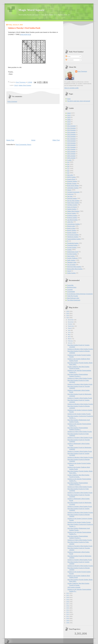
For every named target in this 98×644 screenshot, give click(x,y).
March (70, 339)
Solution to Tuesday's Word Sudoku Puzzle (80, 398)
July (69, 330)
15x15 (69, 122)
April (69, 337)
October (70, 324)
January (70, 343)
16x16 (69, 124)
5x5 (68, 164)
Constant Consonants (73, 192)
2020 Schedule (71, 145)
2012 (68, 614)
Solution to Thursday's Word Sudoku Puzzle (80, 384)
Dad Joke (70, 196)
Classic (69, 190)
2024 (68, 316)
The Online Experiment (74, 300)
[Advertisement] (33, 121)
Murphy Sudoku (72, 230)
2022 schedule (71, 149)
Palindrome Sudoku (73, 237)
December (71, 320)
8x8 (68, 171)
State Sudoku (71, 256)
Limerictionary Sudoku (73, 224)
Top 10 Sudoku (71, 265)
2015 (68, 608)
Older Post (56, 140)
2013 (68, 612)
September (71, 326)
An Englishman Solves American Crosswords (80, 294)
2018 (68, 602)
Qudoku (69, 250)
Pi (68, 241)
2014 (68, 610)
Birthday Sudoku (72, 183)
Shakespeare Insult (73, 252)
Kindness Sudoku (72, 218)
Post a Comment (12, 102)
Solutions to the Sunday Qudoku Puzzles (79, 414)
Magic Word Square (31, 10)
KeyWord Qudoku (72, 215)
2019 (68, 600)
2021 (68, 595)
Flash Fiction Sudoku (73, 203)
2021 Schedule (71, 147)
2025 (68, 314)
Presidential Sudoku (73, 243)
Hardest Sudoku (72, 209)
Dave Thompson (21, 82)
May (69, 335)
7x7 (68, 168)
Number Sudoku (72, 233)
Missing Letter (71, 226)
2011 (68, 616)
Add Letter (70, 175)
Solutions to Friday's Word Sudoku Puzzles (80, 378)
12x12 (69, 115)
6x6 (68, 166)
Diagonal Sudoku (72, 198)
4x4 (68, 162)
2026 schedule (71, 158)
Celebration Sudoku (73, 188)
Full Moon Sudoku (72, 205)
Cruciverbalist (71, 292)
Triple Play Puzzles (73, 296)
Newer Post (10, 140)
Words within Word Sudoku (75, 269)
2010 (68, 618)
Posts (68, 56)
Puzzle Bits (70, 285)
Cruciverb (70, 289)
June (69, 332)
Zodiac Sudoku (71, 273)
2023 (68, 318)
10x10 (16, 85)
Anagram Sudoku (72, 181)
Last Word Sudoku (72, 220)
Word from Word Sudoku (74, 267)
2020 (68, 597)
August (70, 328)
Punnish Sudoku (72, 247)
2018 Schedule (71, 141)
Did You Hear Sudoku (73, 201)
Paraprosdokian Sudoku (74, 239)
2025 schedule (71, 156)
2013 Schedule (71, 130)
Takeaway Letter (72, 262)
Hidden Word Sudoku (25, 85)
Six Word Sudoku (72, 254)
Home (33, 140)
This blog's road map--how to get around (79, 101)
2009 (68, 621)
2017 (68, 604)
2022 (68, 593)
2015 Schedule (71, 134)
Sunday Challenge (72, 258)
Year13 (69, 271)
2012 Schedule (71, 128)
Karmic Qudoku (72, 213)
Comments (70, 60)
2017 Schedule (71, 139)
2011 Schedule (71, 126)
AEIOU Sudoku (71, 177)
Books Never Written (73, 186)
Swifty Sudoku (71, 260)
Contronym (70, 194)
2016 (68, 606)
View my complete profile (71, 88)
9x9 (68, 173)
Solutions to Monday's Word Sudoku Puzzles (80, 349)
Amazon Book (71, 179)
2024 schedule (71, 154)
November (71, 322)
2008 (68, 623)
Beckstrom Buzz (72, 287)
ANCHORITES (25, 34)
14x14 (69, 117)
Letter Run (70, 222)
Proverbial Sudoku (72, 245)
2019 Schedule (71, 143)
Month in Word (71, 228)
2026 (68, 311)
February (71, 341)
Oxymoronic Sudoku (73, 235)
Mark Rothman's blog (73, 298)
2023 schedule (71, 152)
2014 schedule (71, 132)
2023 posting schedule (74, 587)
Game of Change (72, 207)
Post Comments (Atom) (23, 145)
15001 (69, 120)
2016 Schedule (71, 136)
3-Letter (69, 160)
